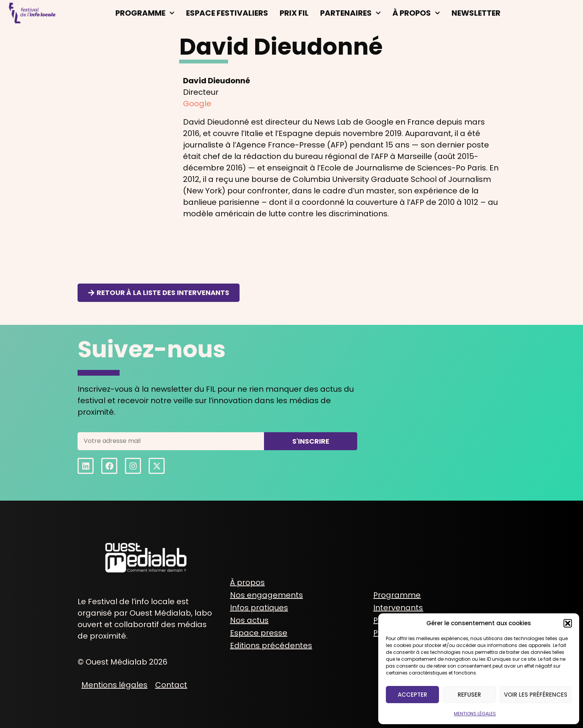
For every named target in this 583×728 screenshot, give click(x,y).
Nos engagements (266, 595)
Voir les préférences (536, 695)
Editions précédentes (271, 645)
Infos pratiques (259, 608)
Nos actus (249, 620)
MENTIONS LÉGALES (475, 714)
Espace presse (259, 633)
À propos (416, 13)
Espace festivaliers (227, 13)
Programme (145, 13)
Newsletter (476, 13)
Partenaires (351, 13)
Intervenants (398, 608)
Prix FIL (294, 13)
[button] (568, 623)
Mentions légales (114, 685)
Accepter (412, 695)
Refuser (469, 695)
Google (197, 104)
